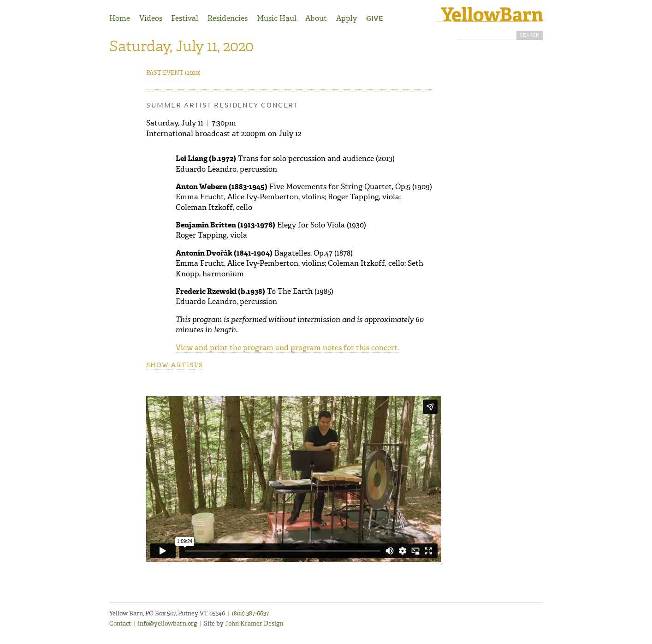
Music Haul (277, 18)
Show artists (175, 365)
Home (120, 18)
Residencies (228, 18)
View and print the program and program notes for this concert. (287, 348)
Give (375, 19)
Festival (185, 18)
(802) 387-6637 (250, 613)
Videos (151, 18)
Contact (120, 623)
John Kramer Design (254, 623)
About (316, 18)
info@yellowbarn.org (167, 623)
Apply (347, 18)
